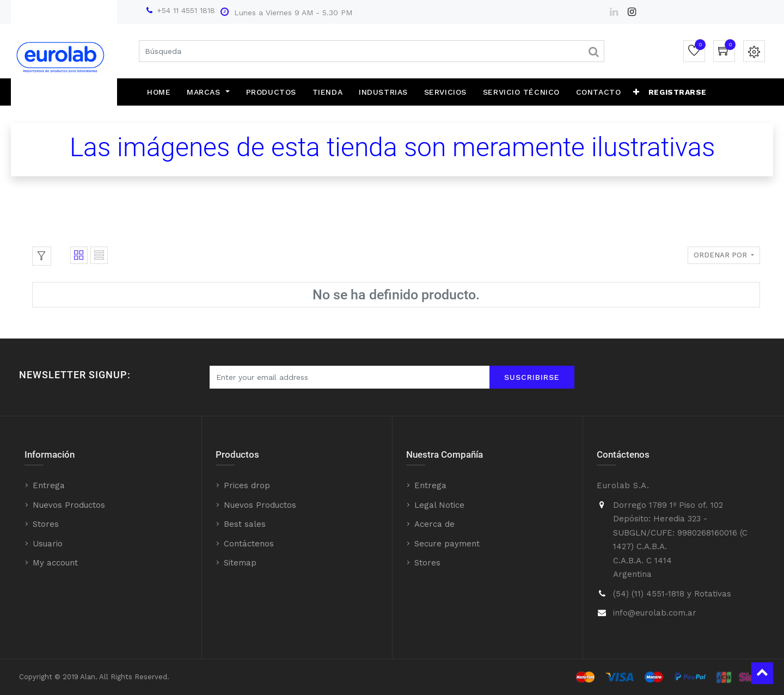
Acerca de (434, 524)
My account (55, 563)
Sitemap (240, 563)
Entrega (49, 485)
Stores (46, 524)
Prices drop (247, 485)
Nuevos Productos (69, 505)
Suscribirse (532, 377)
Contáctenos (249, 544)
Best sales (245, 524)
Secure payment (447, 544)
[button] (636, 92)
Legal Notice (439, 505)
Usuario (48, 544)
